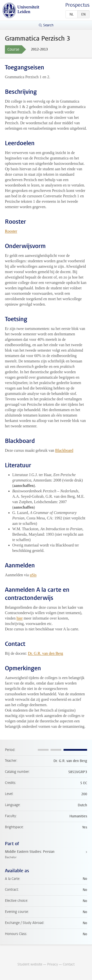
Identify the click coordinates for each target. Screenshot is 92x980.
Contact (69, 964)
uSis (33, 575)
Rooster (11, 231)
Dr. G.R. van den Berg (46, 653)
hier (20, 618)
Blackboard (64, 450)
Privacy (53, 964)
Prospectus (77, 5)
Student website (30, 964)
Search (48, 25)
